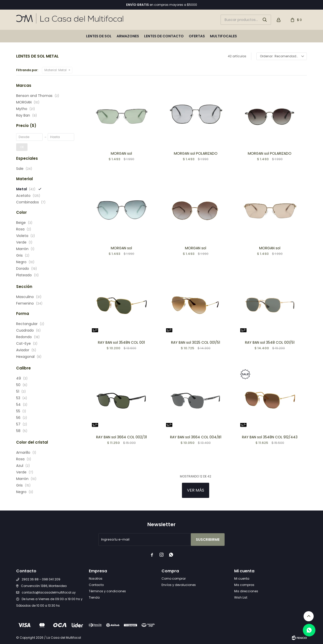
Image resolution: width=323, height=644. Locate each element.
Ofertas (197, 36)
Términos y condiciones (107, 591)
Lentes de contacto (164, 36)
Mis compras (244, 585)
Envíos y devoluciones (179, 585)
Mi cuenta (242, 579)
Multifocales (223, 36)
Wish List (241, 597)
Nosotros (96, 579)
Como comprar (174, 579)
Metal (56, 70)
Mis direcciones (246, 591)
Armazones (128, 36)
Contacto (96, 585)
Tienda (94, 597)
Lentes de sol (99, 36)
